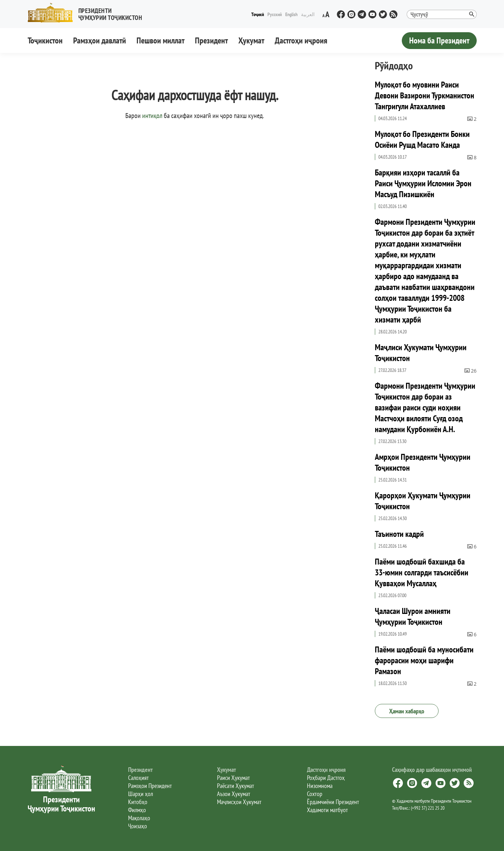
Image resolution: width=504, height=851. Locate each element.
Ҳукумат (251, 40)
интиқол (152, 116)
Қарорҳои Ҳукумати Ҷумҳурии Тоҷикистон (423, 501)
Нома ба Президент (439, 40)
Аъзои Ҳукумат (234, 794)
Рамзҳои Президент (150, 786)
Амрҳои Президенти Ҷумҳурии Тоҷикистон (423, 462)
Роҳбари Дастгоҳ (326, 778)
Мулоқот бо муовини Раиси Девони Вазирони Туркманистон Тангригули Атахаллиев (425, 95)
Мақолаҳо (139, 818)
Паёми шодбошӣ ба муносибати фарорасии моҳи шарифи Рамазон (424, 660)
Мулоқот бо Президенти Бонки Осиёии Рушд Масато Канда (422, 139)
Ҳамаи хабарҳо (407, 711)
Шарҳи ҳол (141, 794)
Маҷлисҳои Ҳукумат (239, 802)
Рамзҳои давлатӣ (100, 40)
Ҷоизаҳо (138, 826)
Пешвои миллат (160, 40)
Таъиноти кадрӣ (399, 534)
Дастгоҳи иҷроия (301, 40)
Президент (211, 40)
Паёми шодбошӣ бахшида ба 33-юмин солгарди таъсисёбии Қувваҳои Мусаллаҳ (422, 572)
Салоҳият (138, 778)
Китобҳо (138, 802)
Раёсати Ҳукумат (236, 786)
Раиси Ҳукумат (233, 778)
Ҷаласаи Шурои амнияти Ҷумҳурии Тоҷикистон (413, 616)
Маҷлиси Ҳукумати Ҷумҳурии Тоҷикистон (421, 353)
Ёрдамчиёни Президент (333, 802)
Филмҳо (137, 810)
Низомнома (320, 786)
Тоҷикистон (45, 40)
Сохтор (315, 794)
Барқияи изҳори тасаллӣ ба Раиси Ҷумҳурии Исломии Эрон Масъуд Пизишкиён (423, 183)
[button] (88, 13)
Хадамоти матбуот (327, 810)
